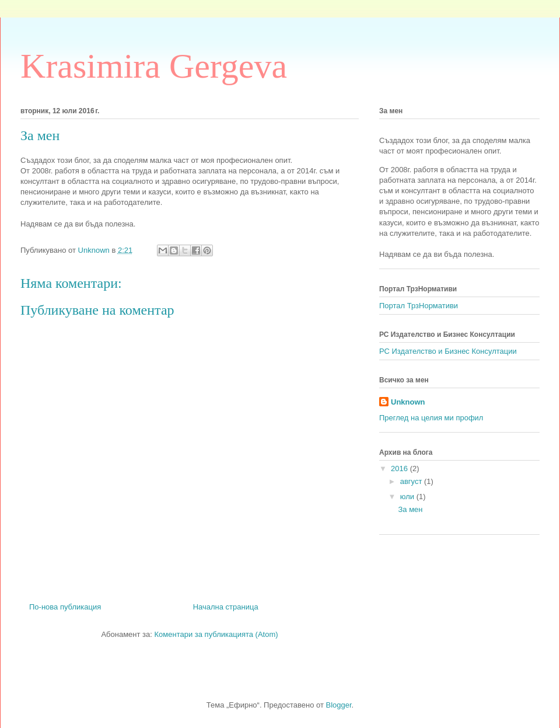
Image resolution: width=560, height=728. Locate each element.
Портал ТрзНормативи (419, 306)
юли (408, 497)
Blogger (339, 705)
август (412, 481)
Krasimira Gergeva (154, 66)
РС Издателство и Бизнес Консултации (448, 351)
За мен (410, 509)
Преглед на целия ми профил (431, 418)
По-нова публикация (65, 607)
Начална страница (226, 607)
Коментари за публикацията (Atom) (216, 634)
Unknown (408, 402)
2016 (400, 469)
